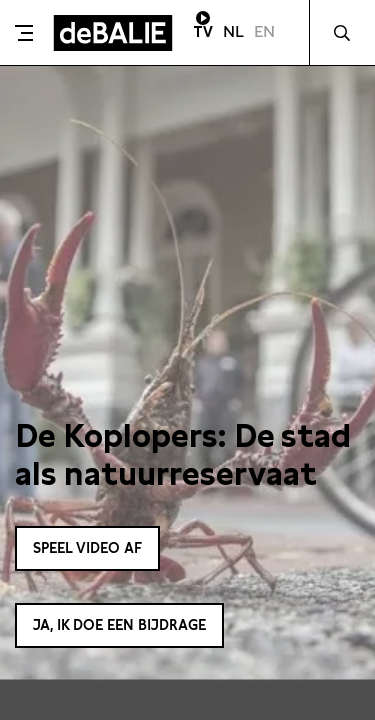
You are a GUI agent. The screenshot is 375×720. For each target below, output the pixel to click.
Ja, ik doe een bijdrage (119, 625)
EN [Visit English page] (264, 31)
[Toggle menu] (24, 33)
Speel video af (87, 548)
